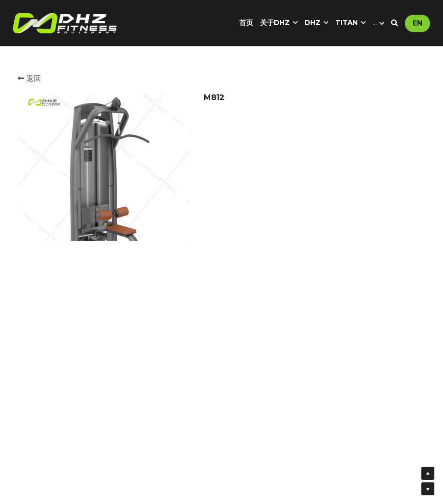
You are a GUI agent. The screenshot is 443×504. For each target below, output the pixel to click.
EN (417, 23)
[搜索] (395, 23)
